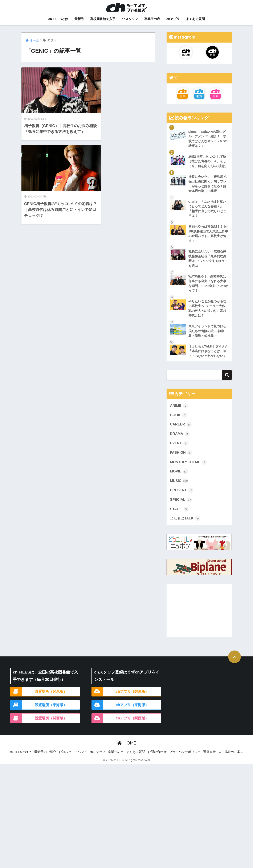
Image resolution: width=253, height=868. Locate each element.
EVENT (179, 449)
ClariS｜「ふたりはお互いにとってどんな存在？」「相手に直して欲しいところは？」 (207, 209)
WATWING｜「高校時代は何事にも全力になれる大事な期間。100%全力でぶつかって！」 (208, 284)
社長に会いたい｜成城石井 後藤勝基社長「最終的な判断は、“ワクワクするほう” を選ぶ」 (207, 259)
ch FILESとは (58, 19)
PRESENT (182, 496)
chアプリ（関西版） (132, 724)
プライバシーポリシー (185, 758)
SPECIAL (181, 505)
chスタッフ (130, 19)
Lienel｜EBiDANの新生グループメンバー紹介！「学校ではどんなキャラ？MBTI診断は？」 (208, 139)
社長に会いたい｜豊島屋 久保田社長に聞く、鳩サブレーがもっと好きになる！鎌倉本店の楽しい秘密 (208, 184)
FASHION (181, 458)
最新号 (79, 19)
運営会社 (209, 758)
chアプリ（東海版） (132, 711)
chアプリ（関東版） (132, 697)
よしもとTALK (185, 524)
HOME (126, 749)
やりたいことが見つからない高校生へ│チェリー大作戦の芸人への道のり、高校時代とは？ (207, 309)
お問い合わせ (157, 758)
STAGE (179, 515)
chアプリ (173, 19)
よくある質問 (195, 19)
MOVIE (179, 477)
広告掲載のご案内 (231, 758)
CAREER (181, 430)
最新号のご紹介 (45, 758)
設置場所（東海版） (51, 711)
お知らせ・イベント (73, 758)
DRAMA (180, 439)
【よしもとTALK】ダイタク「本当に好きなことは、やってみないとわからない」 (207, 354)
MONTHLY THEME (189, 468)
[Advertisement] (199, 616)
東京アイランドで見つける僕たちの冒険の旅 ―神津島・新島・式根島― (207, 331)
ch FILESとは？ (21, 758)
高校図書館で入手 (103, 19)
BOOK (179, 421)
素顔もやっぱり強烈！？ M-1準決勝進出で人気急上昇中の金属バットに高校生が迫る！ (208, 234)
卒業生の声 (152, 19)
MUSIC (179, 487)
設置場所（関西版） (51, 724)
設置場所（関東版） (51, 697)
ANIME (179, 411)
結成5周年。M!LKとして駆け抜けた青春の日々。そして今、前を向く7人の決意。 (208, 161)
